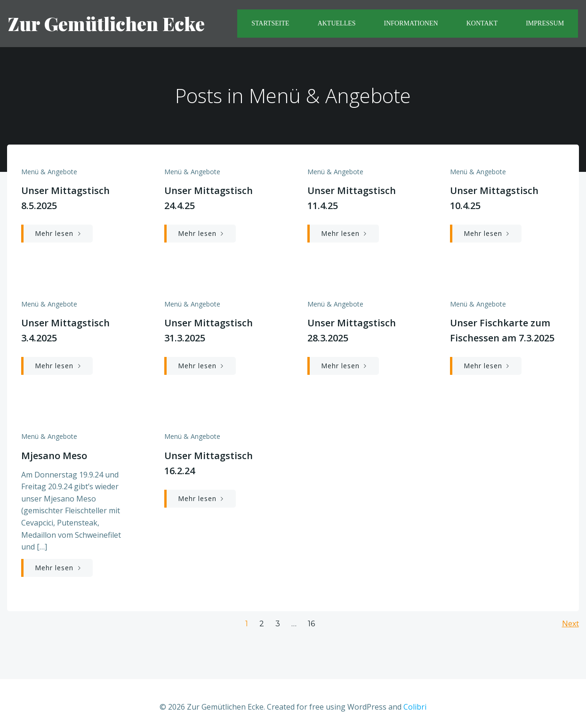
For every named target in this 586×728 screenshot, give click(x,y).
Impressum (546, 24)
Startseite (271, 24)
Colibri (415, 700)
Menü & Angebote (49, 173)
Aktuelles (338, 24)
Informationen (412, 24)
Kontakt (483, 24)
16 (311, 617)
